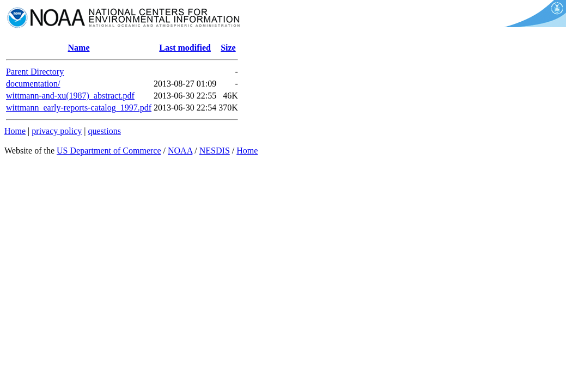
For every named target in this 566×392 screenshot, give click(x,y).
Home (15, 131)
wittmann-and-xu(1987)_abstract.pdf (70, 96)
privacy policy (57, 131)
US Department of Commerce (109, 151)
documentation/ (33, 84)
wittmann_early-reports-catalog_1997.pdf (79, 108)
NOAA (180, 151)
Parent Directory (35, 72)
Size (228, 48)
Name (79, 48)
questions (104, 131)
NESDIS (215, 151)
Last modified (185, 48)
